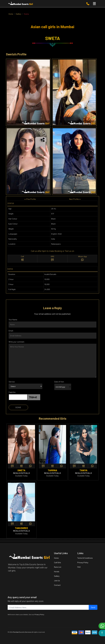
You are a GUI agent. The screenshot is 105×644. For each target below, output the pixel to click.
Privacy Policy (83, 562)
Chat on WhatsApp (102, 626)
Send (93, 607)
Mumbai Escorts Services (22, 632)
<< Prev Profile (30, 199)
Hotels (57, 571)
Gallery (57, 576)
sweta (21, 470)
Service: (12, 382)
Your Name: (13, 320)
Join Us (57, 581)
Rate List (58, 567)
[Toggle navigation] (94, 4)
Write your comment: (17, 342)
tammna (52, 470)
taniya (83, 470)
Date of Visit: (59, 382)
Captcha (12, 392)
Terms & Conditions (85, 558)
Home (56, 558)
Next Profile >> (75, 199)
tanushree (21, 528)
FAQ (79, 567)
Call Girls (57, 562)
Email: (11, 331)
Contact (57, 585)
